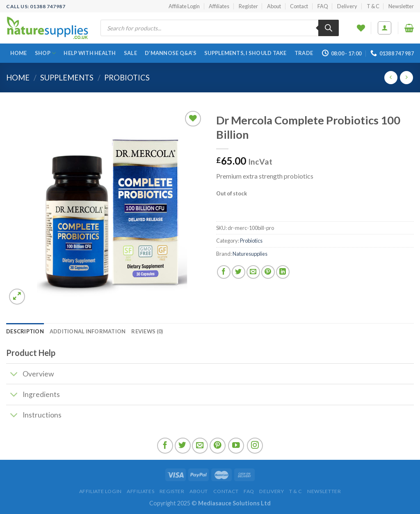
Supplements (67, 78)
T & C (373, 6)
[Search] (329, 28)
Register (248, 6)
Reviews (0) (147, 331)
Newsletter (401, 6)
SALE (130, 53)
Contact (299, 6)
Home (19, 53)
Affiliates (219, 6)
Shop (45, 53)
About (274, 6)
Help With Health (90, 53)
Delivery (347, 6)
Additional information (88, 331)
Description (25, 331)
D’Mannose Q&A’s (171, 53)
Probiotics (127, 78)
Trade (304, 53)
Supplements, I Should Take (245, 53)
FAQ (323, 6)
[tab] (25, 331)
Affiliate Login (184, 6)
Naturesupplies (250, 254)
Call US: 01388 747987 (36, 6)
